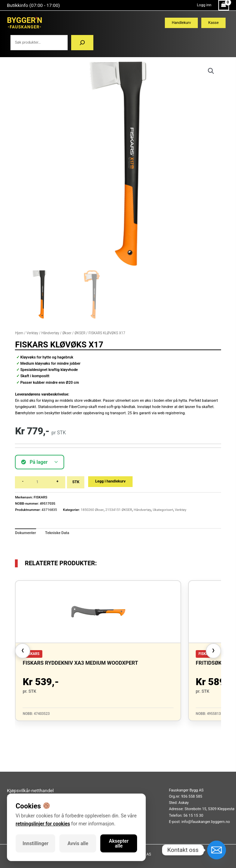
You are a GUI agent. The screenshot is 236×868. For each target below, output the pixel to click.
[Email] (217, 850)
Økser (67, 333)
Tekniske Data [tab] (57, 533)
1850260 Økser (92, 510)
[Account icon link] (204, 5)
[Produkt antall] (40, 482)
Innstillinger (35, 843)
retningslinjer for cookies (43, 824)
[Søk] (82, 43)
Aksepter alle (119, 843)
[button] (211, 71)
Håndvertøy (50, 333)
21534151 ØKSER (119, 510)
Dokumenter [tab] (25, 533)
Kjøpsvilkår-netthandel (30, 790)
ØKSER (80, 333)
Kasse (213, 23)
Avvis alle (78, 843)
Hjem (19, 333)
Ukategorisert (163, 510)
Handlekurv (181, 23)
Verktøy (32, 333)
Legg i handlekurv (110, 481)
